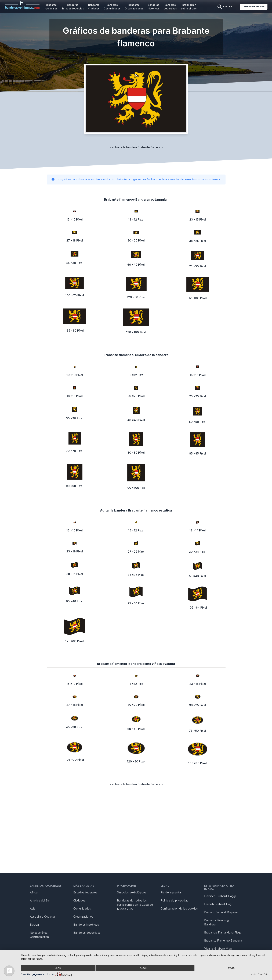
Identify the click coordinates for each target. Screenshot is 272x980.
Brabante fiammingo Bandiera (217, 922)
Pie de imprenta (171, 892)
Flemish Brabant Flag (218, 904)
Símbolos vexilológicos (132, 892)
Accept (145, 968)
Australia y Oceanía (42, 917)
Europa (34, 925)
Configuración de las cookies (179, 908)
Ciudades (79, 900)
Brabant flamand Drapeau (221, 912)
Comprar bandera (254, 7)
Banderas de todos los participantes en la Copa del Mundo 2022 (135, 905)
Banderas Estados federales (73, 7)
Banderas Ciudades (94, 7)
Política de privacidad (175, 900)
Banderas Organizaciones (134, 7)
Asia (33, 908)
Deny (58, 968)
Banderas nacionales (51, 7)
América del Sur (40, 900)
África (34, 892)
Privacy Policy (263, 974)
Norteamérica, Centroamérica (39, 935)
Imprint (254, 974)
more (232, 968)
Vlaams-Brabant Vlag (218, 949)
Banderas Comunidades (112, 7)
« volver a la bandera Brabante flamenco (136, 147)
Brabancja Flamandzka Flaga (223, 932)
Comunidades (82, 908)
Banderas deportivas (170, 7)
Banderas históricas (154, 7)
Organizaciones (83, 917)
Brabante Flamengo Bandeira (223, 940)
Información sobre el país (189, 7)
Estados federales (85, 892)
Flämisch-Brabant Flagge (220, 896)
